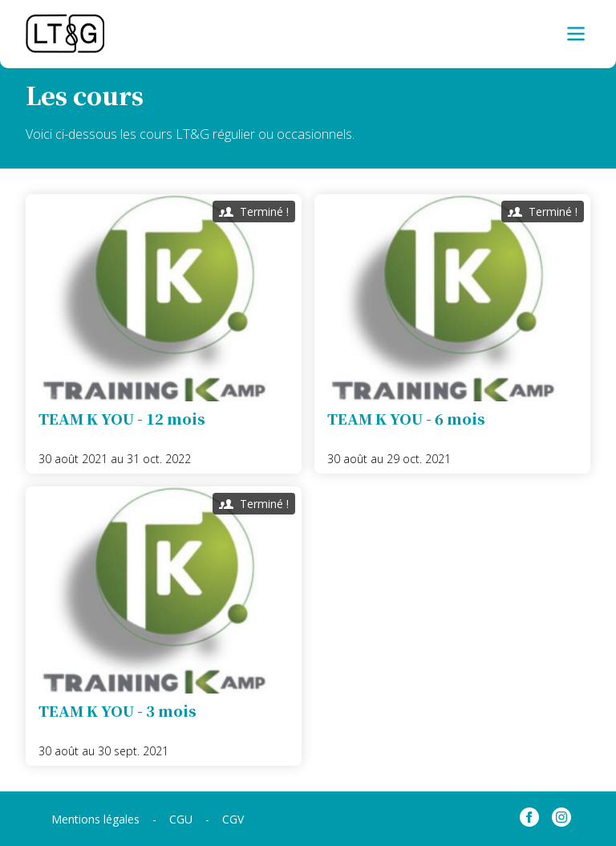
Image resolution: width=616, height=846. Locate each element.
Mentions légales (95, 819)
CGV (233, 819)
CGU (181, 819)
